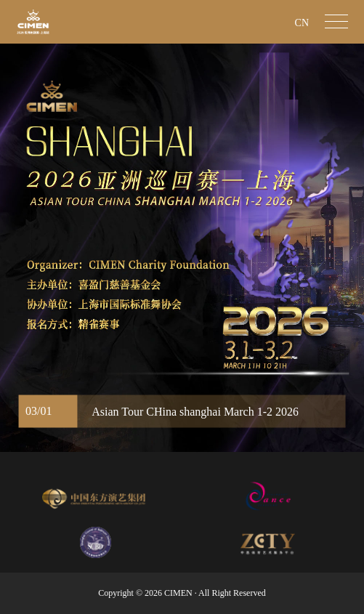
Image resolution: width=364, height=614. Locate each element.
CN (302, 23)
